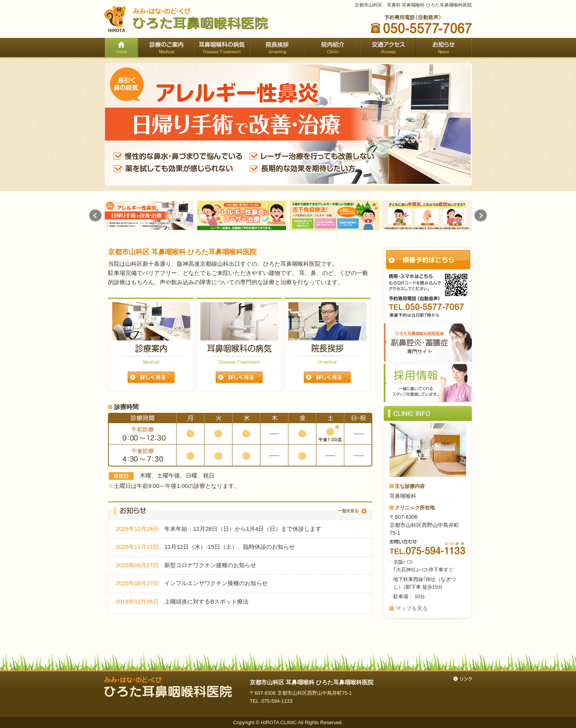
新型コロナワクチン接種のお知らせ (210, 565)
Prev (95, 216)
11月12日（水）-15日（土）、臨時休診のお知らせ (229, 547)
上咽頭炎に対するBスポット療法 (206, 601)
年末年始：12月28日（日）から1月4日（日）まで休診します (243, 529)
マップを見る (412, 608)
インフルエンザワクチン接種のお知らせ (216, 583)
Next (481, 216)
